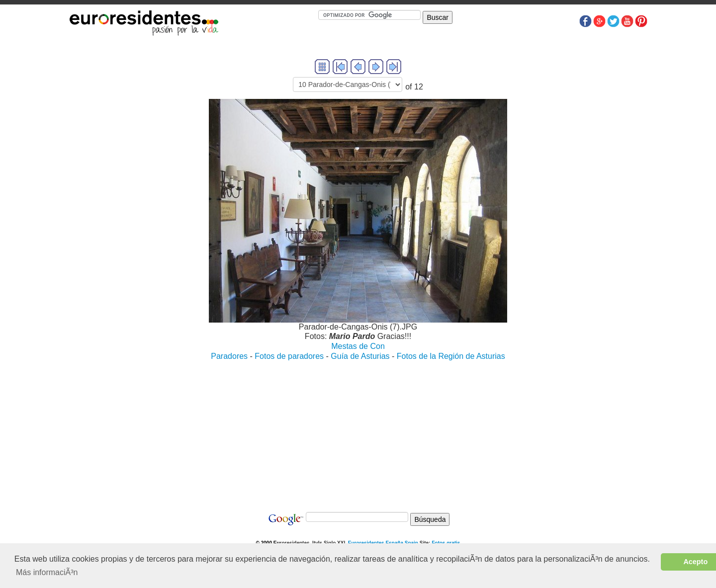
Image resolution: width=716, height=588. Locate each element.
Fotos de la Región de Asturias (451, 356)
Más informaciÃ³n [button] (47, 572)
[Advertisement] (358, 431)
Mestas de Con (358, 346)
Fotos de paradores (289, 356)
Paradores (229, 356)
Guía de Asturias (360, 356)
